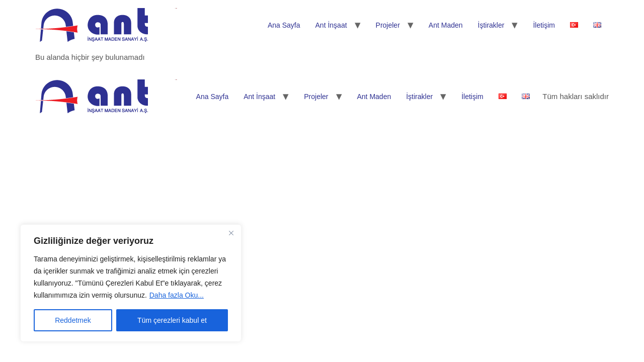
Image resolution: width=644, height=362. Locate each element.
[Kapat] (231, 233)
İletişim (544, 25)
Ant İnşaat (331, 25)
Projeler (388, 25)
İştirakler (491, 25)
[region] (131, 283)
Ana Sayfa (284, 25)
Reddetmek (73, 320)
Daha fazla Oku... (177, 295)
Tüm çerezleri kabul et (172, 320)
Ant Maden (446, 25)
